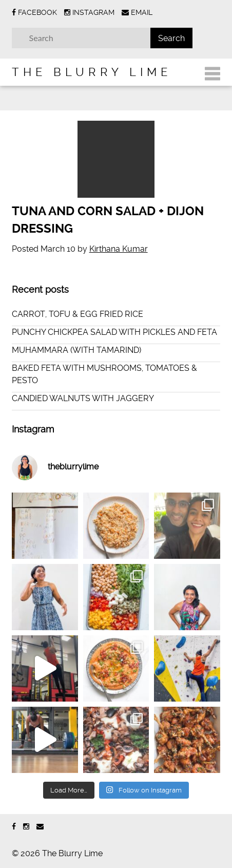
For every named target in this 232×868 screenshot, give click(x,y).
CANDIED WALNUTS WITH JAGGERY (83, 398)
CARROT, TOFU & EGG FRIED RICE (78, 314)
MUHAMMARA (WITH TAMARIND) (76, 350)
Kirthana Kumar (119, 249)
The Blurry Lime (92, 72)
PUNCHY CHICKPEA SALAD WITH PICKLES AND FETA (114, 332)
